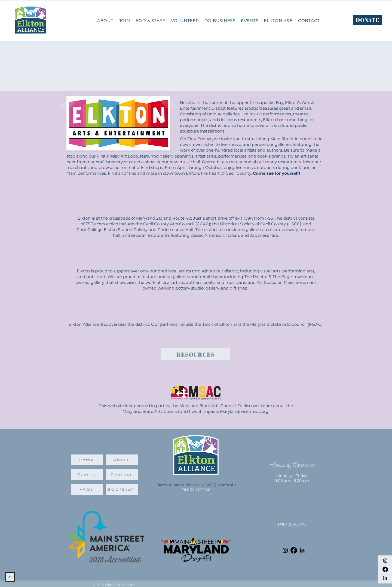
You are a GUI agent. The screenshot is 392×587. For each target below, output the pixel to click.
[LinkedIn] (385, 578)
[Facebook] (385, 569)
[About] (122, 460)
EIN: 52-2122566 (196, 490)
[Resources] (196, 354)
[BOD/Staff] (122, 489)
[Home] (87, 460)
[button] (220, 21)
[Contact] (122, 475)
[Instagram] (385, 561)
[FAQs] (87, 489)
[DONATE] (367, 20)
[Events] (87, 475)
